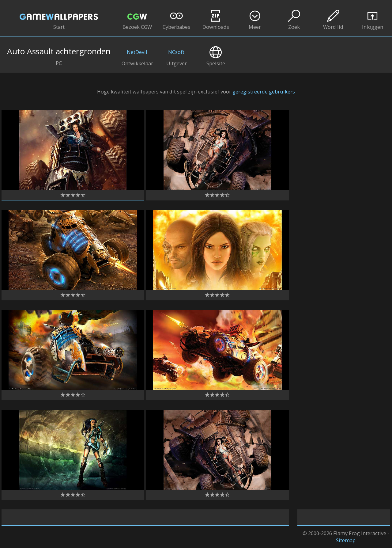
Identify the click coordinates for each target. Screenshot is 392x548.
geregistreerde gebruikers (264, 91)
